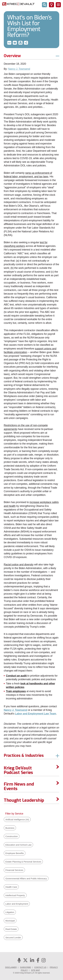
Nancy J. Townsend (19, 69)
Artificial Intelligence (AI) (17, 820)
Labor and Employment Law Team (35, 714)
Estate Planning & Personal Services (23, 862)
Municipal (10, 921)
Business (10, 828)
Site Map (35, 970)
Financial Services (14, 870)
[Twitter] (25, 961)
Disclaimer (11, 967)
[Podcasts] (19, 961)
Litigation (10, 912)
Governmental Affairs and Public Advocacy (26, 878)
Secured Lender (13, 937)
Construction (12, 836)
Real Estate (11, 929)
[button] (9, 43)
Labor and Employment (17, 904)
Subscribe (25, 967)
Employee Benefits (15, 853)
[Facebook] (38, 961)
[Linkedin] (32, 961)
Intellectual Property (15, 895)
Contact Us (40, 967)
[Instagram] (44, 961)
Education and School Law (18, 845)
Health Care (11, 887)
